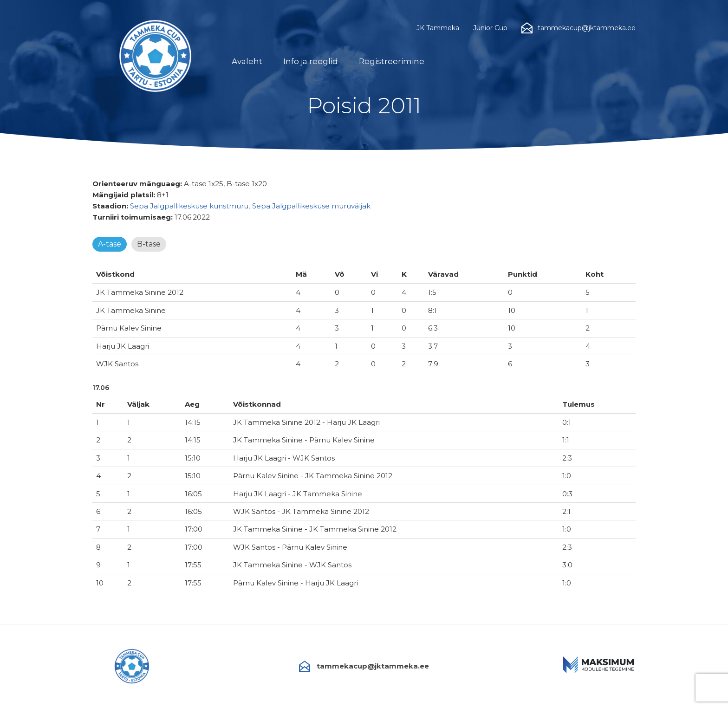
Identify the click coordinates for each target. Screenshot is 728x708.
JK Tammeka (438, 28)
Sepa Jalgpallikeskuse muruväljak (311, 206)
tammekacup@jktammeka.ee (364, 666)
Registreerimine (392, 61)
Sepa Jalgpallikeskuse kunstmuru (189, 206)
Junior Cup (490, 28)
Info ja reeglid (311, 61)
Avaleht (247, 61)
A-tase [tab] (110, 244)
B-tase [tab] (149, 244)
